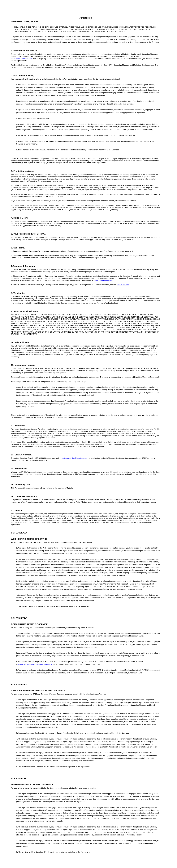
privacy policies (123, 285)
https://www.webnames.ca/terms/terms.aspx (34, 664)
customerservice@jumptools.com (75, 458)
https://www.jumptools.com (22, 59)
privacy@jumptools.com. (104, 280)
